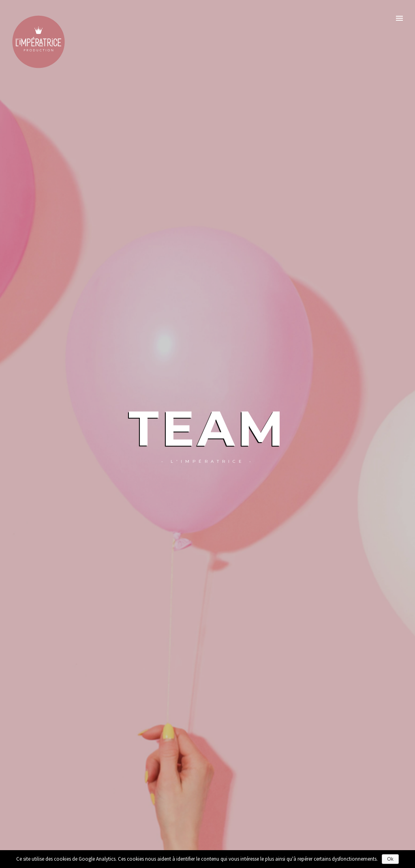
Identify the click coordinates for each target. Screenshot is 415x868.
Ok (390, 859)
